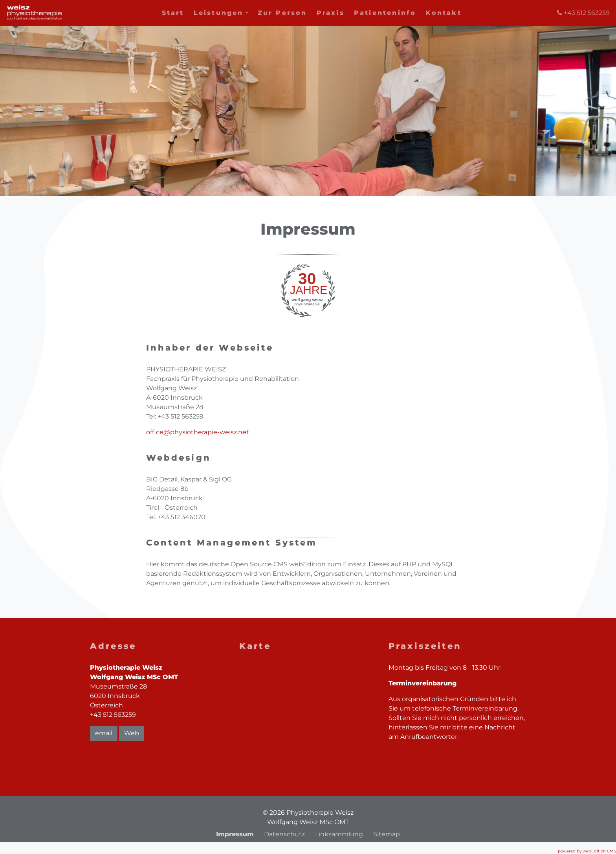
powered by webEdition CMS (587, 851)
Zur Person (282, 13)
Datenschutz (284, 834)
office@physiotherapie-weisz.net (198, 432)
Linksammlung (339, 834)
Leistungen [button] (221, 13)
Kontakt (443, 13)
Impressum (235, 834)
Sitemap (387, 834)
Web (132, 733)
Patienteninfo (385, 13)
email (104, 733)
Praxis (331, 13)
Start (173, 13)
